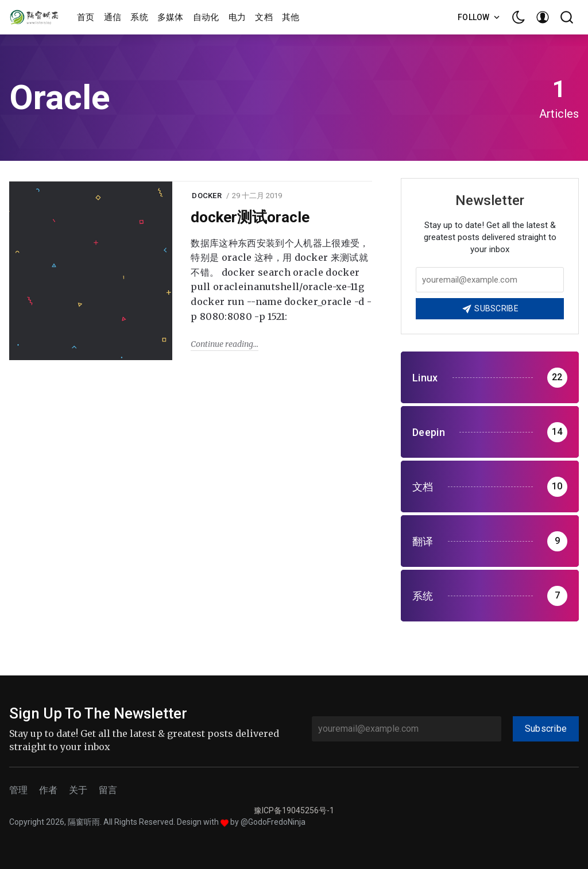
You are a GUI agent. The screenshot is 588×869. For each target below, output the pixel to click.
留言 (108, 790)
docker (207, 196)
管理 (18, 790)
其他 (291, 17)
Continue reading (222, 344)
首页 (86, 17)
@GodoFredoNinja (273, 822)
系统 (139, 17)
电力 (237, 17)
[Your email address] (490, 280)
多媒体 (171, 17)
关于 (78, 790)
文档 (264, 17)
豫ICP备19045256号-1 (294, 810)
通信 (113, 17)
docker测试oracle (250, 217)
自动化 (206, 17)
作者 (48, 790)
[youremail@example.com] (407, 729)
